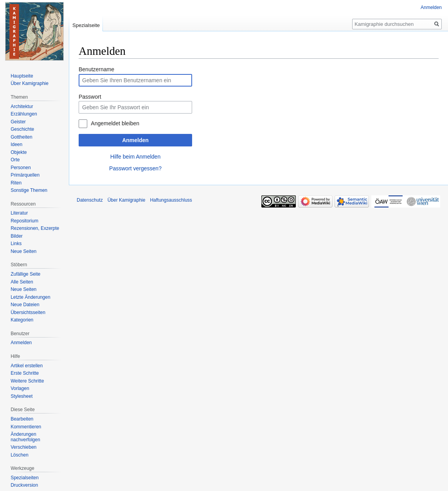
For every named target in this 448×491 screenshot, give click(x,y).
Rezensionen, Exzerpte (35, 228)
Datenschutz (90, 200)
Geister (18, 122)
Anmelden (135, 140)
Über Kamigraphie (30, 83)
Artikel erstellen (27, 366)
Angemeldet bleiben (115, 123)
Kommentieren (26, 427)
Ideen (16, 144)
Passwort (90, 97)
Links (16, 244)
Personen (21, 168)
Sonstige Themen (29, 190)
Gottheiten (21, 137)
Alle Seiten (22, 282)
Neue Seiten (23, 251)
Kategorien (22, 320)
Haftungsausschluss (171, 200)
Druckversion (24, 485)
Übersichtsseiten (28, 312)
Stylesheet (22, 396)
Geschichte (22, 129)
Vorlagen (20, 388)
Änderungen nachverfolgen (25, 437)
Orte (15, 160)
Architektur (22, 107)
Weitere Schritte (27, 381)
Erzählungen (24, 114)
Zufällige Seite (25, 274)
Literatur (19, 213)
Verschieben (23, 447)
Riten (16, 183)
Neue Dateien (25, 305)
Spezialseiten (24, 478)
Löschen (19, 455)
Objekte (19, 152)
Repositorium (24, 221)
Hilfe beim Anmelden (135, 157)
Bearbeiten (22, 419)
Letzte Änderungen (30, 297)
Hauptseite (22, 76)
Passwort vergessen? (135, 168)
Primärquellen (25, 175)
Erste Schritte (25, 373)
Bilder (17, 236)
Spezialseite (86, 25)
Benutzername (96, 69)
